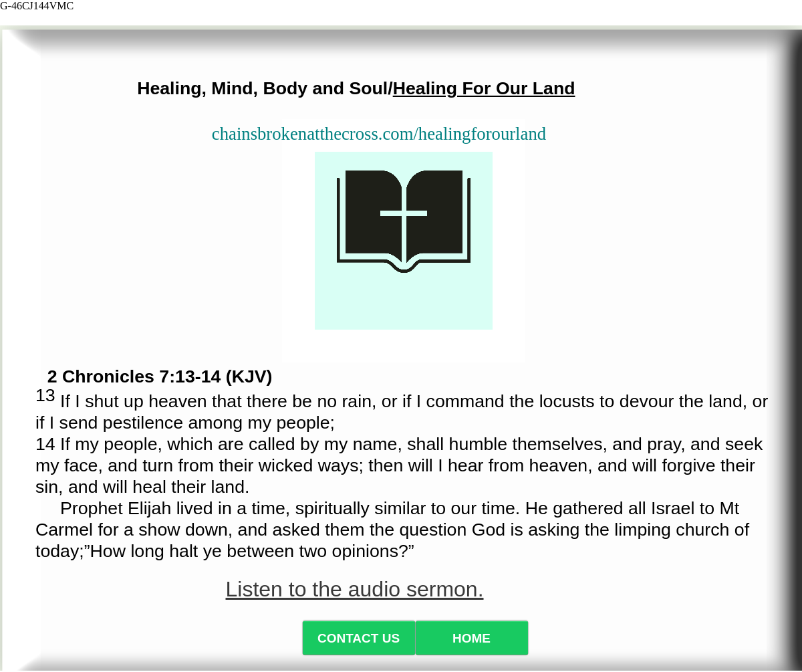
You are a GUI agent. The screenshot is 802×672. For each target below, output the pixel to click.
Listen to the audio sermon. (355, 589)
